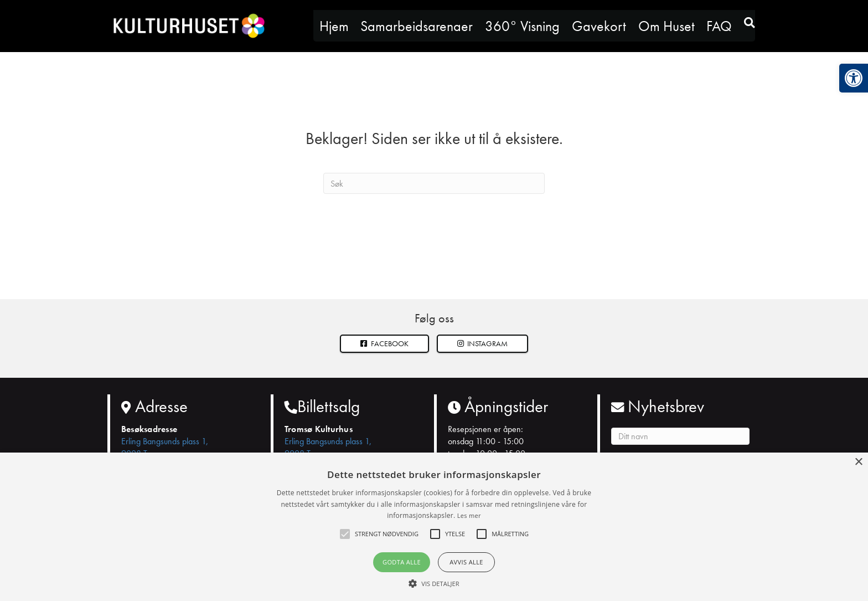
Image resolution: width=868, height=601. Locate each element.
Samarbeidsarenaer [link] (417, 26)
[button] (483, 344)
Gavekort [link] (599, 26)
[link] (854, 78)
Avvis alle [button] (466, 562)
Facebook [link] (384, 343)
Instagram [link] (483, 343)
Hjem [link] (334, 26)
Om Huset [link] (666, 26)
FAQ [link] (719, 26)
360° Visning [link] (522, 26)
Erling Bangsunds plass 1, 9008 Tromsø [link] (165, 447)
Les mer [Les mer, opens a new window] (469, 515)
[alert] (434, 527)
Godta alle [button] (402, 562)
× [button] (858, 462)
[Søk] (434, 183)
